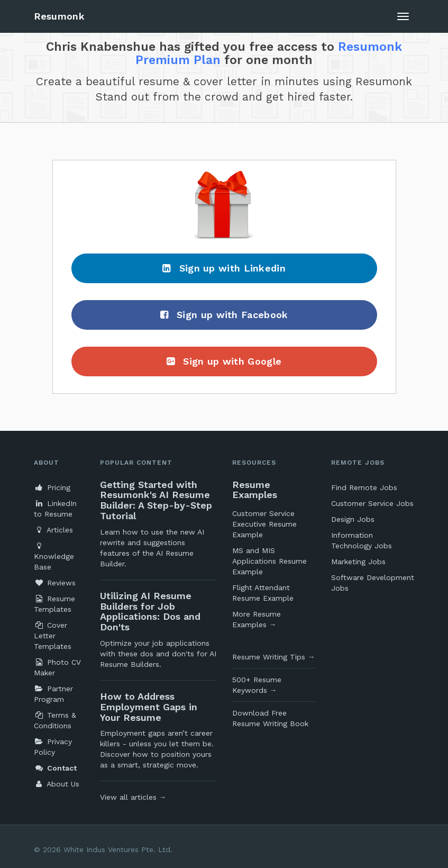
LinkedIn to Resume (55, 509)
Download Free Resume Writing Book (270, 718)
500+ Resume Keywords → (257, 685)
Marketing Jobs (358, 562)
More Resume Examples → (257, 619)
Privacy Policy (53, 747)
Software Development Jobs (373, 583)
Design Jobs (353, 519)
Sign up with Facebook (224, 315)
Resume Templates (54, 604)
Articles (53, 530)
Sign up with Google (224, 361)
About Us (57, 784)
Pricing (52, 487)
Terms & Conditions (55, 720)
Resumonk (59, 16)
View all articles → (133, 797)
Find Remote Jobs (364, 487)
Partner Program (53, 694)
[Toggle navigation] (403, 16)
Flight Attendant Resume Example (263, 593)
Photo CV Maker (57, 667)
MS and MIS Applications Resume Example (269, 561)
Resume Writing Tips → (274, 657)
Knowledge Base (54, 557)
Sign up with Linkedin (224, 268)
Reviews (55, 583)
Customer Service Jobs (372, 503)
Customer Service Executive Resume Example (264, 524)
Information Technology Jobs (362, 540)
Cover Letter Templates (53, 636)
